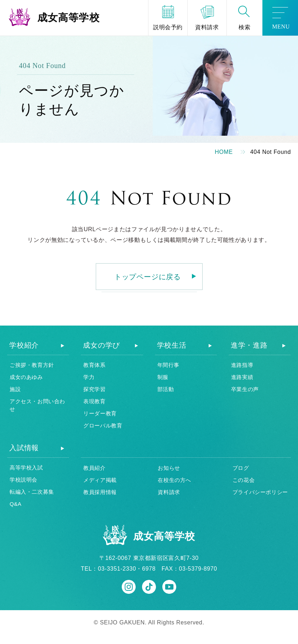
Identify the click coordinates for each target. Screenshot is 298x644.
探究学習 (94, 389)
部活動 (166, 389)
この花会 (244, 480)
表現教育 (94, 401)
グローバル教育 (103, 425)
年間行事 (168, 365)
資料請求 (169, 492)
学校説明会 (23, 480)
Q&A (15, 504)
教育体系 (94, 365)
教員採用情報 (100, 492)
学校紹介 (24, 345)
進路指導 (242, 365)
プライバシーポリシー (260, 492)
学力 (89, 377)
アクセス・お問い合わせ (37, 405)
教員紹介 (94, 468)
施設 (15, 389)
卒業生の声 (245, 389)
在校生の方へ (174, 480)
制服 (163, 377)
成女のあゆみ (26, 377)
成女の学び (101, 345)
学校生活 (172, 345)
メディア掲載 (100, 480)
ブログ (241, 468)
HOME (224, 152)
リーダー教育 (100, 413)
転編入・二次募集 (32, 492)
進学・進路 (249, 345)
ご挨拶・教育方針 (32, 365)
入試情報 (24, 448)
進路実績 (242, 377)
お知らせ (169, 468)
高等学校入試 (26, 468)
